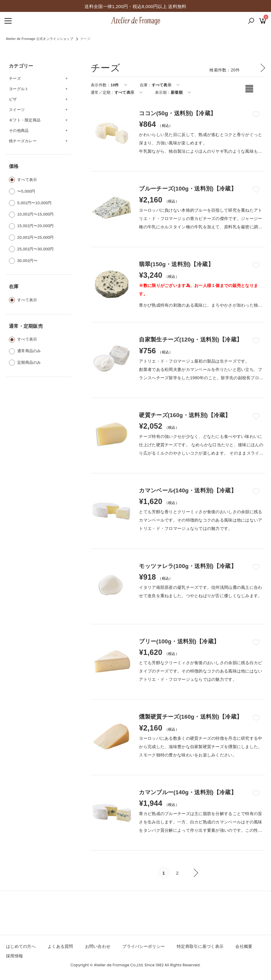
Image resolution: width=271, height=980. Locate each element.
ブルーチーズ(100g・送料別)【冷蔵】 (188, 189)
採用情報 (14, 956)
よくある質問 (60, 946)
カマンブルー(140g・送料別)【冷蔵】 (188, 792)
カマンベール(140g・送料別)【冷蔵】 (188, 490)
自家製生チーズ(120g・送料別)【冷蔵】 (191, 340)
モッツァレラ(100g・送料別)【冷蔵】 (188, 566)
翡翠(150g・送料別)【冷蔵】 (176, 264)
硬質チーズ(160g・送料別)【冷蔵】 (185, 415)
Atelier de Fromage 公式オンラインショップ (40, 39)
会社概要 (244, 946)
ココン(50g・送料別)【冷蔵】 (177, 113)
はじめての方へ (21, 946)
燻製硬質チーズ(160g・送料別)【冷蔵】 (191, 717)
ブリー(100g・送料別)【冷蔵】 (179, 641)
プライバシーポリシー (144, 946)
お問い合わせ (98, 946)
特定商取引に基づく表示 (200, 946)
